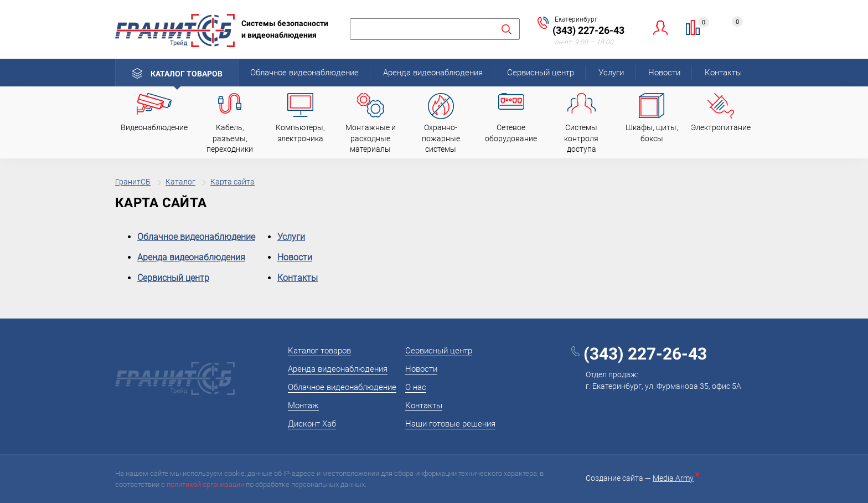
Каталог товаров (187, 74)
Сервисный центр (541, 73)
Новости (664, 73)
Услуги (611, 73)
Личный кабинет (661, 27)
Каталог (180, 182)
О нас (416, 387)
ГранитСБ (133, 182)
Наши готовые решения (450, 424)
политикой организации (205, 484)
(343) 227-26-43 (588, 30)
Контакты (723, 73)
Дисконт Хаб (312, 424)
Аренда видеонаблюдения (433, 73)
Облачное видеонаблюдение (304, 73)
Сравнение (699, 24)
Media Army (675, 478)
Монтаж (303, 406)
